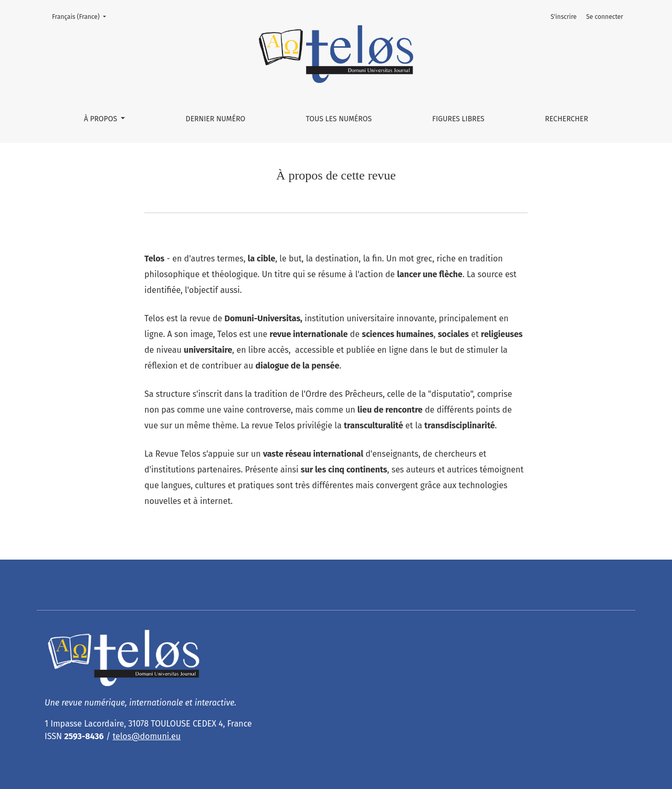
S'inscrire (564, 17)
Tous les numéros (339, 119)
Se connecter (605, 17)
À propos (102, 119)
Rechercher (566, 119)
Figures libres (458, 119)
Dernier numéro (216, 119)
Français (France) (82, 16)
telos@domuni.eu (146, 736)
